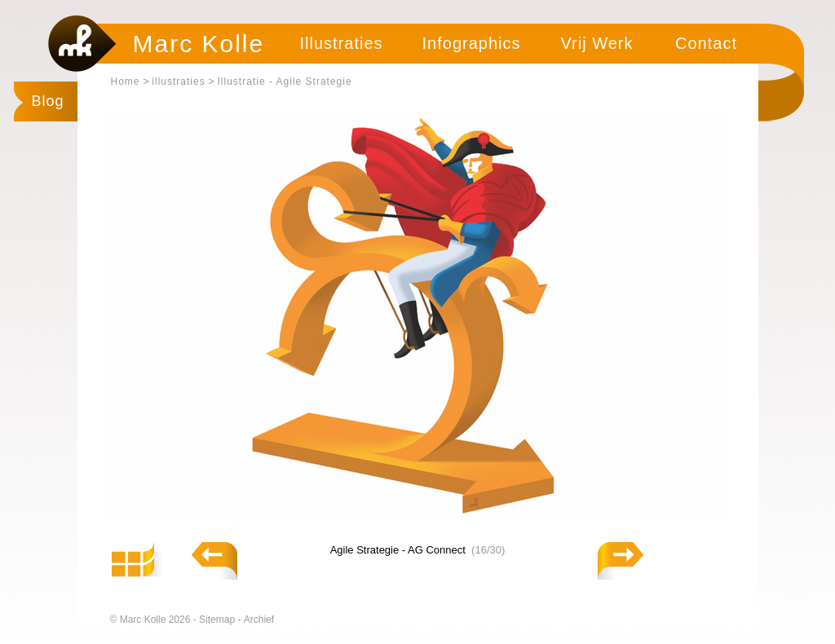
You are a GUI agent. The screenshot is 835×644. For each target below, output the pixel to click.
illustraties (178, 82)
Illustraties (341, 43)
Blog (48, 101)
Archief (259, 620)
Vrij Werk (597, 43)
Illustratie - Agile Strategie (285, 82)
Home (126, 82)
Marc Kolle (199, 44)
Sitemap (218, 620)
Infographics (472, 43)
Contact (706, 43)
